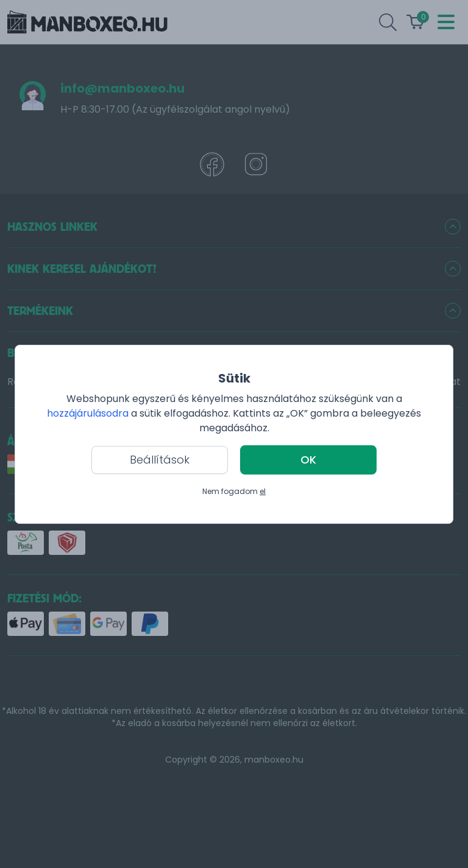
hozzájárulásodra (89, 413)
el (263, 491)
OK (308, 460)
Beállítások (160, 460)
